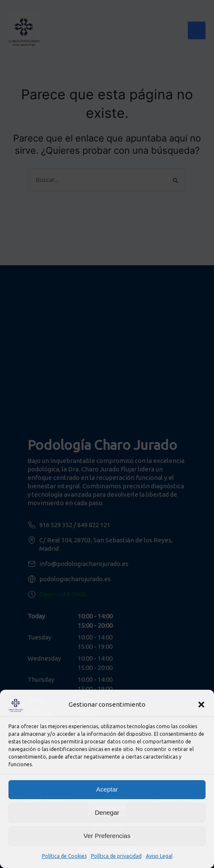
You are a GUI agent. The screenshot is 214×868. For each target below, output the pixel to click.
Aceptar (107, 789)
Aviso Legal (159, 856)
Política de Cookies (64, 856)
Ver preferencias (107, 836)
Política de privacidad (116, 856)
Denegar (107, 812)
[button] (201, 705)
